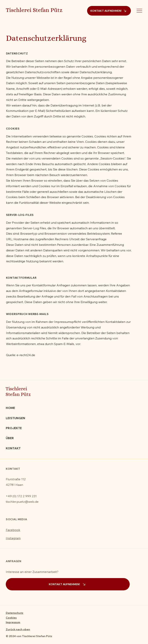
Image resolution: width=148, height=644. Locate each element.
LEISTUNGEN (16, 418)
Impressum (13, 622)
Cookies (11, 618)
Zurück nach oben (18, 629)
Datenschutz (15, 613)
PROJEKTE (14, 428)
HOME (10, 408)
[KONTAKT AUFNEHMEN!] (109, 11)
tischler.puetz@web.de (22, 502)
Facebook (13, 530)
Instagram (13, 538)
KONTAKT (13, 448)
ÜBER (10, 438)
